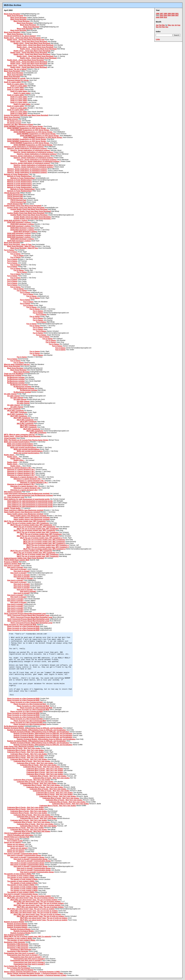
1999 (169, 14)
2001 (177, 14)
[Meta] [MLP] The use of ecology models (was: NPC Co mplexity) (28, 937)
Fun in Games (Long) (12, 839)
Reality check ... (10, 455)
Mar (163, 25)
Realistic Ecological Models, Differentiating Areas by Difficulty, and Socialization (33, 728)
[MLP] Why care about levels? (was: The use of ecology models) (27, 896)
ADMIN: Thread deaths (12, 508)
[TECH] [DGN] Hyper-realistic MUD (17, 560)
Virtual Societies (10, 438)
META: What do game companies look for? (20, 435)
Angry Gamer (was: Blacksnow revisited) (19, 747)
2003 (161, 15)
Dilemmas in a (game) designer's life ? (18, 468)
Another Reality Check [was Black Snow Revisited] (23, 206)
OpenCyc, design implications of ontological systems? (24, 147)
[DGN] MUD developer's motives (16, 221)
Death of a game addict (12, 82)
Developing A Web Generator (15, 942)
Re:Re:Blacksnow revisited (14, 726)
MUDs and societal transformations (17, 442)
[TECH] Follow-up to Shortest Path (17, 837)
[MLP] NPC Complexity (12, 409)
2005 (169, 15)
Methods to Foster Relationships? (16, 174)
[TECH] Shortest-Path (12, 193)
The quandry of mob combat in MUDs (18, 874)
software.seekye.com (92, 979)
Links (158, 39)
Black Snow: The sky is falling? (15, 69)
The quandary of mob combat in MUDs (18, 938)
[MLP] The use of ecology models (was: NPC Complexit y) (41, 538)
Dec (167, 27)
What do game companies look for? (17, 364)
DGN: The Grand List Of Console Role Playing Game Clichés (26, 440)
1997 (161, 14)
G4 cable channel (10, 394)
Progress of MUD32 (11, 562)
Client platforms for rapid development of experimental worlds (27, 499)
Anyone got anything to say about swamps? (20, 36)
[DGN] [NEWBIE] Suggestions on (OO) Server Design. (24, 126)
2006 (173, 15)
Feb (160, 25)
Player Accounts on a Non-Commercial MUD (20, 625)
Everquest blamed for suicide (15, 78)
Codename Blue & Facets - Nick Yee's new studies (22, 748)
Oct (160, 27)
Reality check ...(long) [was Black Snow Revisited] (22, 38)
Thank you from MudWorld (14, 374)
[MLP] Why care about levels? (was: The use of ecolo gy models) (31, 909)
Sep (157, 27)
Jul (176, 25)
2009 (161, 17)
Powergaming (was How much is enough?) (20, 953)
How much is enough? (12, 566)
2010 (165, 17)
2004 (165, 15)
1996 (158, 14)
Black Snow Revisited (12, 14)
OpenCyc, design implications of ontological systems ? (40, 161)
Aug (179, 25)
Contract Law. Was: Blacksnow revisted (18, 125)
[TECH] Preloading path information (17, 833)
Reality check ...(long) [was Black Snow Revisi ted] (26, 40)
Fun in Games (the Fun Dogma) (15, 966)
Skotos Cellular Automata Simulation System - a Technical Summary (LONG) (32, 972)
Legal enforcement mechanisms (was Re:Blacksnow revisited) (27, 494)
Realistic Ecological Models (14, 922)
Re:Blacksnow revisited (13, 375)
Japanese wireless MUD (13, 564)
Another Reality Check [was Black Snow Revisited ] (29, 215)
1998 (165, 14)
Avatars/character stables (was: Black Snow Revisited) (24, 558)
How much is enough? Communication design (21, 854)
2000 (173, 14)
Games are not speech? (13, 842)
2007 (177, 15)
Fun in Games (9, 250)
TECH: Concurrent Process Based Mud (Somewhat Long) (25, 614)
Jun (173, 25)
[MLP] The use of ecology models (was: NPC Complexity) (25, 521)
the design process (11, 119)
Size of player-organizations (14, 935)
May (170, 25)
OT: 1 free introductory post (14, 497)
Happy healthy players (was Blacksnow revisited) (22, 512)
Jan (157, 25)
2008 (158, 17)
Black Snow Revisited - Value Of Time (18, 245)
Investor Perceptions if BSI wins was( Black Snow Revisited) (26, 115)
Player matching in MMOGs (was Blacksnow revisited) (24, 510)
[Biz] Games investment (13, 492)
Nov (164, 27)
